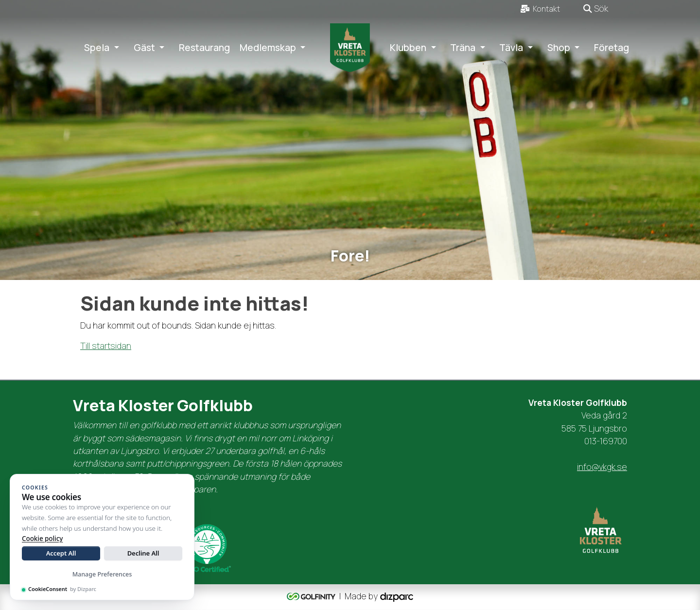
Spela (97, 48)
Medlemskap (268, 48)
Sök (596, 8)
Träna (463, 48)
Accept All (61, 553)
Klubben (408, 48)
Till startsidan (106, 346)
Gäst (144, 48)
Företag (612, 48)
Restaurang (204, 48)
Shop (559, 48)
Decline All (143, 553)
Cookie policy (42, 539)
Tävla (511, 48)
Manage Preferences (102, 574)
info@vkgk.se (602, 467)
